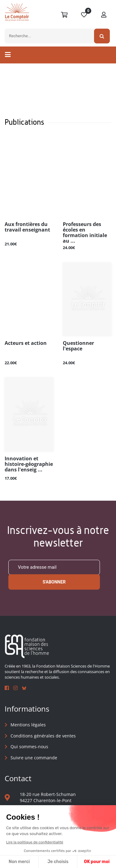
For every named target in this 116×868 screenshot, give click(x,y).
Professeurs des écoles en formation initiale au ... (85, 232)
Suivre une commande (34, 758)
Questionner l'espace (78, 346)
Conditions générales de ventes (43, 736)
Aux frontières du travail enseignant (27, 227)
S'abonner (54, 582)
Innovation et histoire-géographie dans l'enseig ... (29, 464)
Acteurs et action (26, 343)
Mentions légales (28, 725)
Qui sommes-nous (29, 747)
